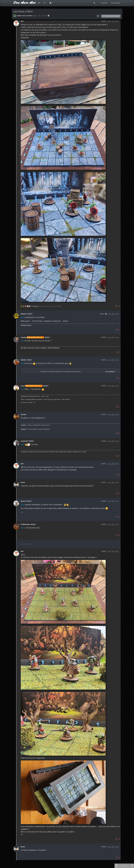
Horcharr (24, 415)
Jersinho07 (24, 441)
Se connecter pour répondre (111, 16)
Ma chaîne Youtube (33, 348)
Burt (22, 21)
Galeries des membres (25, 16)
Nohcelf (23, 501)
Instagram (44, 348)
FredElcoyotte (25, 524)
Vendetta (24, 337)
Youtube (23, 425)
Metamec (24, 314)
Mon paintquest (110, 372)
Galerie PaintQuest (53, 348)
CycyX (23, 386)
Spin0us (23, 360)
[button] (51, 3)
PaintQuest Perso (26, 325)
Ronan (23, 482)
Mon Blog (24, 348)
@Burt (30, 314)
